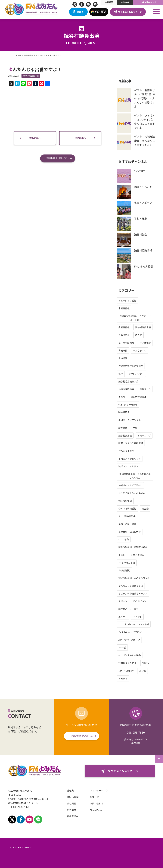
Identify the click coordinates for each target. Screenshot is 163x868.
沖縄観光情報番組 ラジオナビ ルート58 (136, 318)
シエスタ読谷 (137, 555)
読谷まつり (145, 389)
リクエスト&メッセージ (130, 12)
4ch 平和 (124, 539)
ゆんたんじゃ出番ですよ (131, 586)
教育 (121, 374)
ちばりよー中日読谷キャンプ (133, 594)
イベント (137, 617)
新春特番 (123, 428)
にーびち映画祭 (126, 343)
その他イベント (141, 601)
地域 (135, 428)
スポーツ (123, 601)
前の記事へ (35, 138)
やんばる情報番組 (127, 508)
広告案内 (125, 2)
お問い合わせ (97, 803)
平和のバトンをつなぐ (130, 459)
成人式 (138, 335)
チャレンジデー (136, 374)
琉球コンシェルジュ (128, 466)
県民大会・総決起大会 (130, 532)
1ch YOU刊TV (126, 671)
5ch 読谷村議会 (127, 516)
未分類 (143, 671)
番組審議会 (73, 816)
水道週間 (123, 358)
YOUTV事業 (73, 797)
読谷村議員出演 (31, 76)
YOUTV (146, 663)
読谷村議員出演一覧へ (58, 158)
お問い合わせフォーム (81, 736)
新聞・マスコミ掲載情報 (131, 443)
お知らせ (123, 678)
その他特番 (124, 335)
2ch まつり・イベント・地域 (134, 624)
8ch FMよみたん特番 (130, 655)
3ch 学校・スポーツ (129, 640)
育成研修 (123, 350)
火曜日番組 (124, 327)
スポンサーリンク (148, 2)
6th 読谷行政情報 (128, 405)
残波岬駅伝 (124, 412)
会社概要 (109, 2)
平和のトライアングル (129, 420)
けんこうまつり (126, 451)
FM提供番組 (124, 570)
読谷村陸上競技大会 (128, 381)
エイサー (123, 617)
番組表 (80, 12)
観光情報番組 (125, 501)
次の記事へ (80, 138)
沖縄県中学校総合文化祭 (131, 366)
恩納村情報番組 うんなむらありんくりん (135, 476)
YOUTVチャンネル (128, 663)
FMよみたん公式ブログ (130, 632)
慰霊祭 (145, 508)
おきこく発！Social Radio (132, 493)
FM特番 (122, 647)
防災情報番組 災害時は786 (133, 547)
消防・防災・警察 (127, 524)
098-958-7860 (136, 732)
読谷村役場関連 (138, 397)
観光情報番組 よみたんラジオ (134, 578)
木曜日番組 (124, 308)
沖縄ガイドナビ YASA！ (130, 485)
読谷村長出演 (125, 436)
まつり (122, 397)
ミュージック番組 (127, 301)
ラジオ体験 (145, 343)
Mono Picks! (96, 810)
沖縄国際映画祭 (126, 389)
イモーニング (144, 436)
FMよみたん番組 (127, 563)
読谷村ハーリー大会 (128, 609)
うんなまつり (140, 350)
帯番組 (122, 555)
